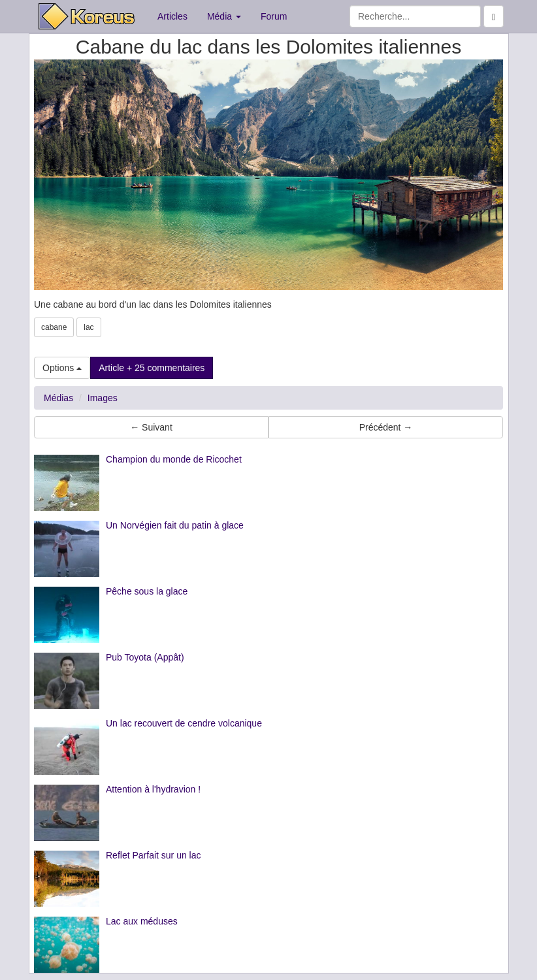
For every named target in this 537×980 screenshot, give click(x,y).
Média (224, 16)
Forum (274, 16)
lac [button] (89, 327)
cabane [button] (54, 327)
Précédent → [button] (386, 427)
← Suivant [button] (151, 427)
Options (62, 368)
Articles (172, 16)
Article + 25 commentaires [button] (152, 368)
